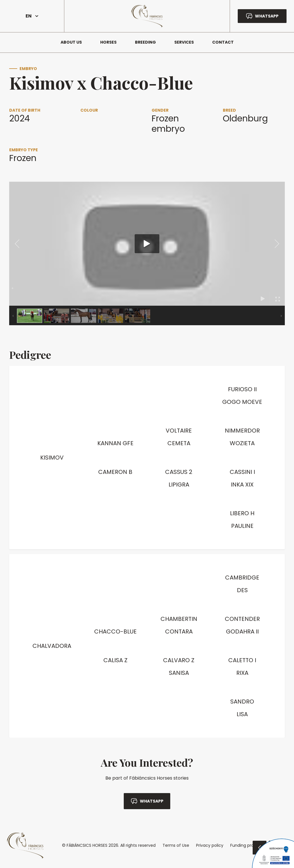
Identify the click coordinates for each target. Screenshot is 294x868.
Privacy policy (210, 845)
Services (184, 42)
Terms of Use (176, 845)
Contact (223, 42)
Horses (108, 42)
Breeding (145, 42)
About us (71, 42)
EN (32, 16)
